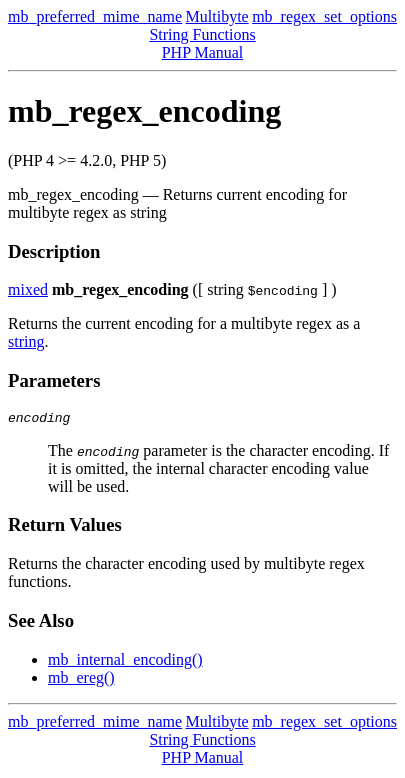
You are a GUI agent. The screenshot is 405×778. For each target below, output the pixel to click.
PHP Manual (203, 52)
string (26, 341)
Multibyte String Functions (202, 25)
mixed (28, 289)
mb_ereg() (81, 680)
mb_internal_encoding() (125, 662)
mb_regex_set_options (324, 16)
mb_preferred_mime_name (95, 16)
